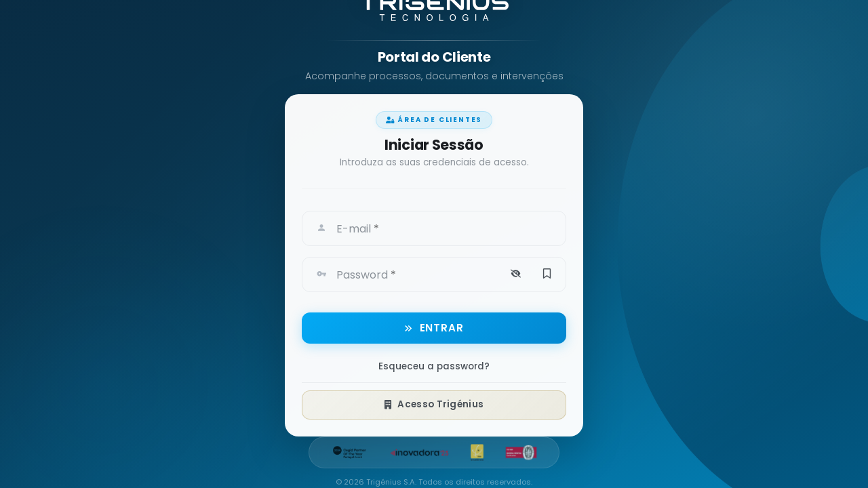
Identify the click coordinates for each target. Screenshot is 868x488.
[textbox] (450, 225)
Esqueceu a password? (434, 365)
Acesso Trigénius (434, 402)
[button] (515, 271)
